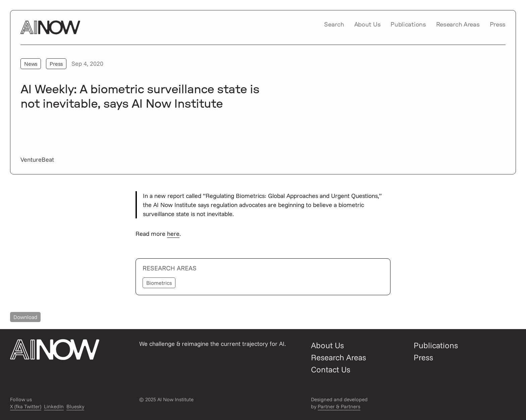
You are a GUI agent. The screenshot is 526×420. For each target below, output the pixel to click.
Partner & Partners (339, 406)
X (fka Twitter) (26, 406)
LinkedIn (54, 406)
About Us (367, 25)
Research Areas (458, 25)
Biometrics (159, 283)
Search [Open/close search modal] (334, 25)
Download (25, 317)
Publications (408, 25)
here (173, 234)
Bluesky (75, 406)
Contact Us (331, 369)
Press (498, 25)
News (31, 64)
